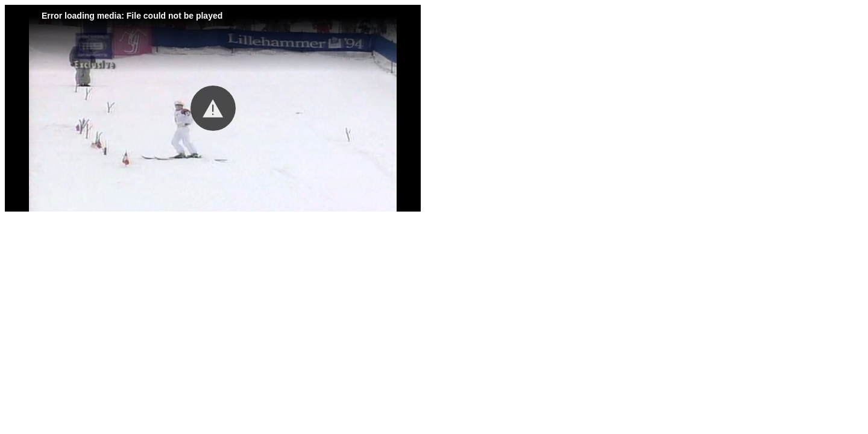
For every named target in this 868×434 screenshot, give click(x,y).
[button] (213, 108)
